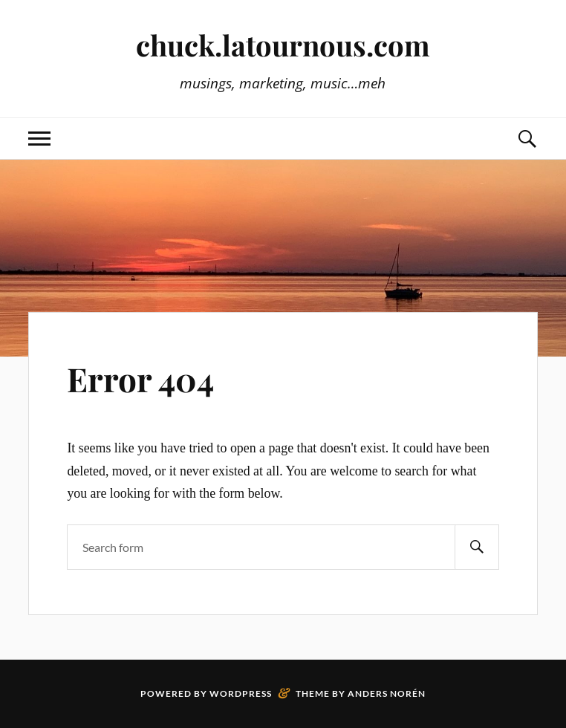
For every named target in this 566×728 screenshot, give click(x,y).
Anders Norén (387, 693)
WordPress (241, 693)
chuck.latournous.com (283, 45)
